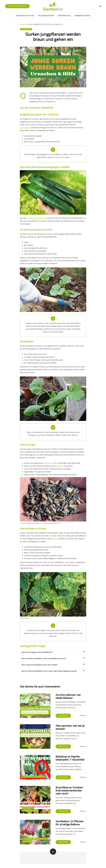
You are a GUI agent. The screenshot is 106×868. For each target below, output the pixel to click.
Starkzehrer (48, 463)
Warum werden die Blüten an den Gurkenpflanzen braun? (53, 658)
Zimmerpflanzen (82, 16)
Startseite (23, 24)
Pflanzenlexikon (46, 16)
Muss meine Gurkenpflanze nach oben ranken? (53, 665)
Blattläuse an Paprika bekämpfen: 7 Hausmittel (70, 758)
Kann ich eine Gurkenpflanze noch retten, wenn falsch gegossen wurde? (53, 671)
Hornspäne (59, 466)
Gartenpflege (64, 16)
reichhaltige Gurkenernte (37, 218)
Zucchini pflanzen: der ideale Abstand (68, 696)
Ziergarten (27, 841)
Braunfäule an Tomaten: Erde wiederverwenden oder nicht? (69, 790)
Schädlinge (40, 777)
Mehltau (55, 539)
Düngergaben (25, 128)
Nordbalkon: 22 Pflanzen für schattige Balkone (70, 823)
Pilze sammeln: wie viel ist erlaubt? (70, 727)
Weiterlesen (63, 716)
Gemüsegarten (26, 29)
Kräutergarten (41, 839)
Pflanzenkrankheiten (30, 811)
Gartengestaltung (25, 16)
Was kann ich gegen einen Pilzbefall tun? (53, 652)
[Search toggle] (100, 6)
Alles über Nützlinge (17, 6)
